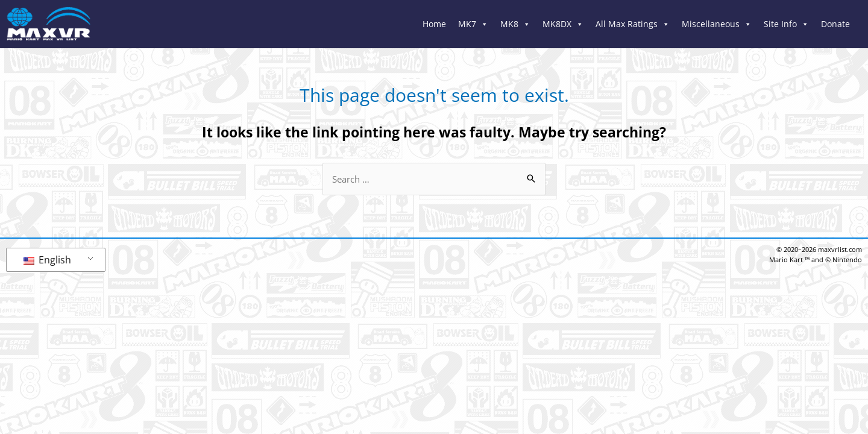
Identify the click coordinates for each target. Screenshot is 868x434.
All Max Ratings (633, 24)
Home (434, 24)
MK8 (515, 24)
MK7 (473, 24)
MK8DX (563, 24)
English (47, 260)
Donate (835, 24)
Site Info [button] (786, 24)
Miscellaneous (717, 24)
